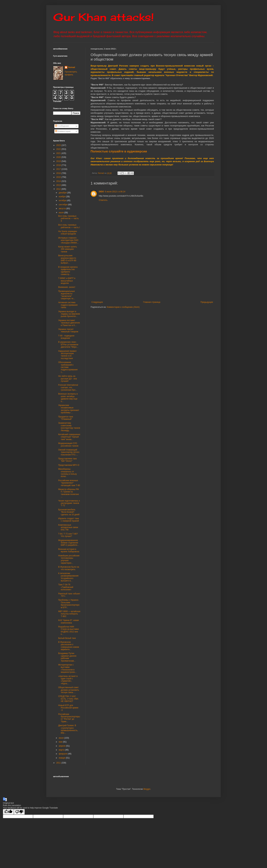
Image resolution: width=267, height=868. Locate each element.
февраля (63, 754)
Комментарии (63, 131)
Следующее (97, 302)
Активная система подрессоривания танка (68, 305)
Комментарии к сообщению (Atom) (123, 307)
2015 (59, 177)
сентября (63, 205)
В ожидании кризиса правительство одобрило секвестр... (68, 271)
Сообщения (62, 126)
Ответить (103, 200)
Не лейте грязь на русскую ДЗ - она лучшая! (68, 379)
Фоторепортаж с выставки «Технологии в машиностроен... (67, 668)
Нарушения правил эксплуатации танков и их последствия (67, 355)
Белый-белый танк (67, 638)
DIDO (101, 192)
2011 (59, 763)
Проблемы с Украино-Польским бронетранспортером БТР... (69, 604)
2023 (59, 145)
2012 (59, 189)
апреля (62, 746)
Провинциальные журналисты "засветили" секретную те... (67, 295)
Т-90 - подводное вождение (66, 337)
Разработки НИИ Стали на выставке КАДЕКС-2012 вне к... (69, 630)
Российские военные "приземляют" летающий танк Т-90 (69, 483)
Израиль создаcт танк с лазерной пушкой (69, 520)
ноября (62, 197)
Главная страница (152, 302)
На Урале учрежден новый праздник (68, 233)
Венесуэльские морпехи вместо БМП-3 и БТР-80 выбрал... (67, 259)
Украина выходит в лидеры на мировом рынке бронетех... (69, 314)
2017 (59, 169)
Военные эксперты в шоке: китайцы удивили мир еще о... (68, 398)
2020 (59, 157)
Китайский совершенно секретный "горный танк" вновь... (69, 437)
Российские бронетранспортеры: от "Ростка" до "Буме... (69, 718)
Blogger (147, 789)
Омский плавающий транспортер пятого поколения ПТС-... (69, 452)
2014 (59, 181)
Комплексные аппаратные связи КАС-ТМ (68, 527)
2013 (59, 185)
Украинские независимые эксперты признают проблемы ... (69, 409)
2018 (59, 165)
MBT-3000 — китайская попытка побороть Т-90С (69, 614)
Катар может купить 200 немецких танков (68, 249)
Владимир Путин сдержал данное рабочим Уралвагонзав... (67, 657)
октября (63, 201)
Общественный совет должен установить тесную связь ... (69, 690)
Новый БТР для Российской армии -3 (68, 708)
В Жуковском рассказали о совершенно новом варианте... (69, 646)
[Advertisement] (173, 275)
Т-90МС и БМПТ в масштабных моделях (67, 281)
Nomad (72, 67)
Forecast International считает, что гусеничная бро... (68, 387)
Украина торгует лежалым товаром (68, 330)
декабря (63, 193)
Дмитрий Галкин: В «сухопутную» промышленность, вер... (68, 729)
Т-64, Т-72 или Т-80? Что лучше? (68, 535)
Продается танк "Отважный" (66, 418)
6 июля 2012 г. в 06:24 (115, 192)
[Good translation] (8, 812)
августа (63, 209)
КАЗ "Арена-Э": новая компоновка (69, 621)
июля (61, 213)
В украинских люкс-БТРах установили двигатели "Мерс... (68, 344)
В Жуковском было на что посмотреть (69, 568)
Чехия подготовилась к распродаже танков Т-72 (69, 503)
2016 (59, 173)
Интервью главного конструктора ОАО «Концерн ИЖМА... (68, 240)
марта (62, 750)
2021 (59, 153)
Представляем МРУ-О (69, 465)
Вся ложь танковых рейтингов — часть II (68, 218)
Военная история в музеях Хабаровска (69, 550)
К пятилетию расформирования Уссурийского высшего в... (68, 577)
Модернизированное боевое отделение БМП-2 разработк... (69, 543)
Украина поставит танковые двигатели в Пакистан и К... (69, 323)
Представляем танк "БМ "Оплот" (68, 460)
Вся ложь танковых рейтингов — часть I (69, 226)
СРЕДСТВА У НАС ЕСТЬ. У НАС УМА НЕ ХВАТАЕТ (68, 699)
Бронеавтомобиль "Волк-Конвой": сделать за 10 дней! (69, 512)
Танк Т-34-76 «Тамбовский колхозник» (66, 587)
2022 (59, 149)
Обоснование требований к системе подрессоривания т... (68, 367)
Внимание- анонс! (67, 287)
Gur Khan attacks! (103, 17)
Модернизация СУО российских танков (68, 444)
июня (61, 738)
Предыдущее (207, 302)
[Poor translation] (19, 812)
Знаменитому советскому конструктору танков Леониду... (69, 427)
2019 (59, 161)
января (62, 758)
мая (61, 742)
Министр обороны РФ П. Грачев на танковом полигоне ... (69, 493)
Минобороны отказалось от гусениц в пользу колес (68, 473)
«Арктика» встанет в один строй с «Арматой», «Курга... (68, 680)
